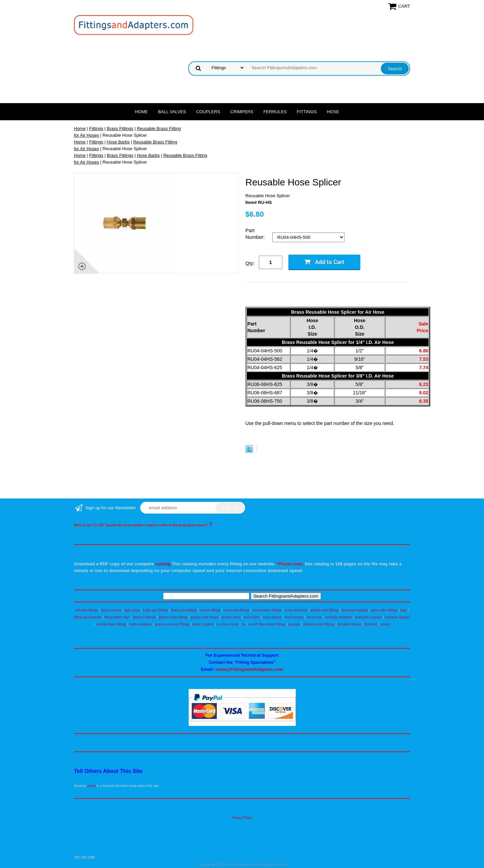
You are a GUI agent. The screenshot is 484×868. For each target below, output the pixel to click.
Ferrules (275, 112)
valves (385, 624)
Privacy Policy (242, 818)
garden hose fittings (173, 617)
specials (294, 624)
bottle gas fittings (155, 610)
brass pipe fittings (184, 610)
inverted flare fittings (111, 624)
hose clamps (272, 617)
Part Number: (256, 234)
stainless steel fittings (319, 624)
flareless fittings (144, 617)
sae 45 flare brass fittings (267, 624)
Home (141, 112)
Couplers (208, 112)
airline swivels (111, 610)
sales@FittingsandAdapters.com (249, 669)
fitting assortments (88, 617)
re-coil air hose (228, 624)
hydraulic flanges (397, 617)
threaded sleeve (349, 624)
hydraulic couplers (369, 617)
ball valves (132, 610)
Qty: (250, 263)
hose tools (314, 617)
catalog (163, 564)
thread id (371, 624)
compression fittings (267, 610)
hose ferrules (294, 617)
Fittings (307, 112)
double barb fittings (325, 610)
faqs (404, 610)
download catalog (355, 610)
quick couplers (203, 624)
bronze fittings (210, 610)
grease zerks (231, 617)
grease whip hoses (205, 617)
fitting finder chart (117, 617)
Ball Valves (172, 112)
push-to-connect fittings (172, 624)
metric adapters (141, 624)
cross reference (296, 610)
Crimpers (242, 112)
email (91, 786)
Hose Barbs (118, 142)
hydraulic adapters (338, 617)
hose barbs (252, 617)
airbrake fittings (87, 610)
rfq (243, 624)
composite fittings (236, 610)
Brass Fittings (120, 128)
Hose (333, 112)
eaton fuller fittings (384, 610)
